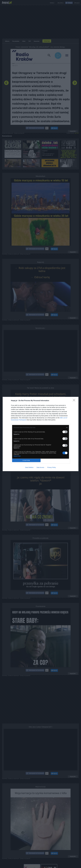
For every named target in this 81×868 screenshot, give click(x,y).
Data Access (40, 467)
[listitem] (41, 427)
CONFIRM (26, 460)
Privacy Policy (52, 467)
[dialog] (41, 434)
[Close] (75, 401)
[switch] (65, 432)
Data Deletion (29, 467)
